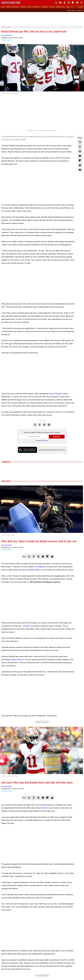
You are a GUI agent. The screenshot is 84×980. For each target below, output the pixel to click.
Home (3, 7)
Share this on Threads (80, 151)
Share (81, 7)
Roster (52, 7)
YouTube (77, 3)
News (8, 7)
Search (81, 3)
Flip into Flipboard (80, 160)
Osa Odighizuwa (40, 567)
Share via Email (80, 170)
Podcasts (36, 7)
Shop (68, 7)
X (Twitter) (56, 3)
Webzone (11, 3)
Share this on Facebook (80, 147)
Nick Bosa (23, 570)
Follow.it (46, 441)
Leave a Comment (42, 722)
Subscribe (57, 437)
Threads (44, 424)
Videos (23, 7)
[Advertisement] (42, 19)
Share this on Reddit (80, 165)
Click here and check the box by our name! (52, 450)
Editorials (15, 7)
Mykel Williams (36, 570)
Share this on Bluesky (80, 156)
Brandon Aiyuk (47, 808)
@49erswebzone (8, 40)
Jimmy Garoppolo (56, 394)
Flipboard (73, 3)
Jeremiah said (28, 626)
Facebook (40, 424)
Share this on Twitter (80, 142)
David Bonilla (8, 35)
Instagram (49, 424)
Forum (29, 7)
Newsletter (60, 7)
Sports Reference (18, 660)
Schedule (45, 7)
